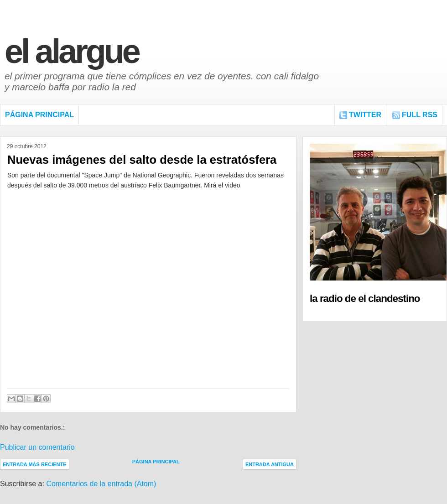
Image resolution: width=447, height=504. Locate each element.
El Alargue (72, 51)
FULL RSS (420, 115)
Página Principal (39, 115)
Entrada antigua (270, 464)
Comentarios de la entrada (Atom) (101, 484)
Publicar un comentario (37, 447)
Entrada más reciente (35, 464)
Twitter (365, 115)
